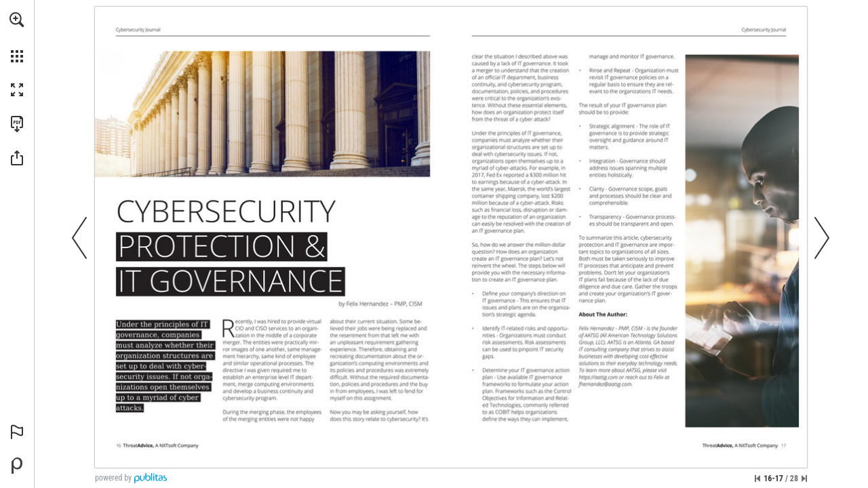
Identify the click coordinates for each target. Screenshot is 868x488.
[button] (17, 20)
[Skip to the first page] (757, 479)
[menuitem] (17, 37)
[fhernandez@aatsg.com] (606, 384)
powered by (113, 478)
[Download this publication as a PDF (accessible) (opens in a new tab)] (17, 124)
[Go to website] (598, 377)
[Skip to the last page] (804, 479)
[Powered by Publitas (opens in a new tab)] (17, 466)
